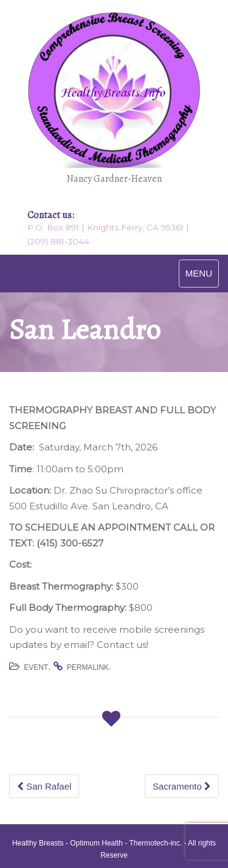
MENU (199, 273)
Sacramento (182, 786)
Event (36, 667)
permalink (88, 667)
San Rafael (44, 786)
